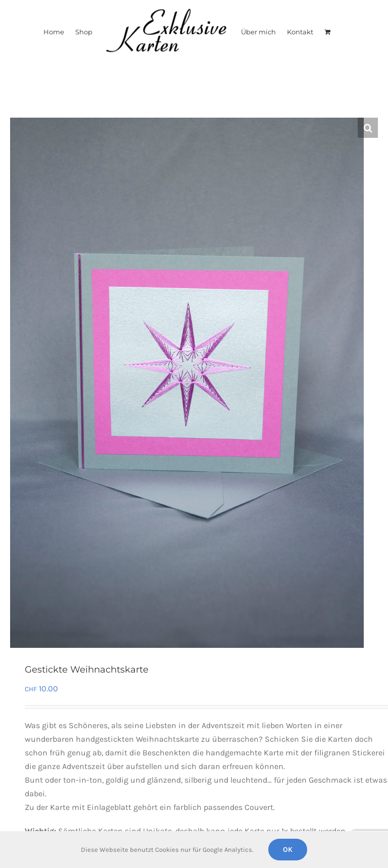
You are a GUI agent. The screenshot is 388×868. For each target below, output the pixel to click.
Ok (288, 850)
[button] (368, 128)
